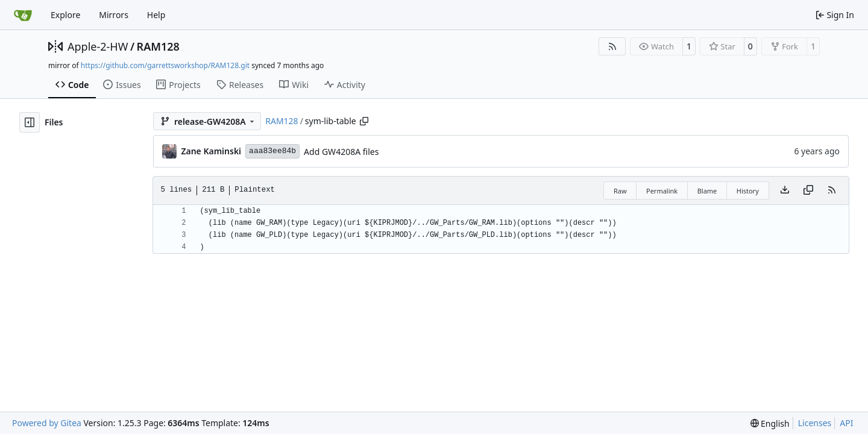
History (748, 191)
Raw (620, 191)
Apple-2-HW (98, 46)
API (846, 423)
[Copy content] (808, 190)
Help (156, 15)
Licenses (815, 423)
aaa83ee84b (272, 151)
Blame (707, 191)
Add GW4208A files (341, 152)
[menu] (770, 423)
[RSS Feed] (612, 46)
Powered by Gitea (47, 423)
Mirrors (114, 15)
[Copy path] (364, 121)
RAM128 (158, 46)
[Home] (23, 15)
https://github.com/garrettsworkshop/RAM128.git (165, 65)
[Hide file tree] (30, 122)
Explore (65, 15)
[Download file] (785, 190)
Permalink (662, 191)
